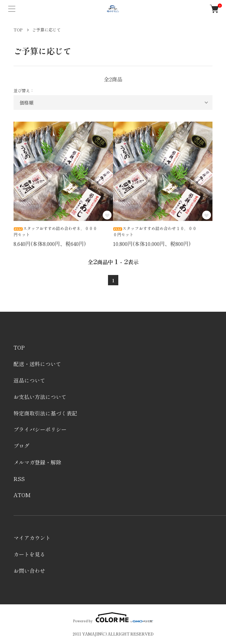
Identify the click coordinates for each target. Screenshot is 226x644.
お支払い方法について (40, 397)
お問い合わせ (29, 571)
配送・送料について (37, 364)
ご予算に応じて (46, 30)
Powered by (113, 617)
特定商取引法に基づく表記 (45, 413)
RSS (19, 479)
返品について (29, 380)
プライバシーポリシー (40, 429)
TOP (18, 30)
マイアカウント (32, 538)
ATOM (22, 495)
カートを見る (29, 554)
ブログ (21, 446)
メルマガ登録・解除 (37, 462)
